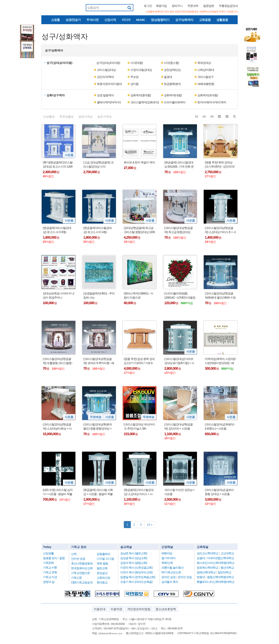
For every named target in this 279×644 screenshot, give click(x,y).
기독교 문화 (50, 572)
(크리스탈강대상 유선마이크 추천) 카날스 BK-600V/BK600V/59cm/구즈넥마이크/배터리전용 (139, 427)
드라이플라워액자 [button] (175, 102)
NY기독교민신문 (171, 572)
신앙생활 (48, 553)
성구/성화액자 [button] (54, 50)
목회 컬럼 (102, 563)
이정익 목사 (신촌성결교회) (136, 568)
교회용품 (205, 20)
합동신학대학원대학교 (221, 577)
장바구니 (177, 6)
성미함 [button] (134, 84)
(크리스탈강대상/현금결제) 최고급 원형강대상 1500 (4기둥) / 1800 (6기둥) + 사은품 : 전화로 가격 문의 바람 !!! (180, 230)
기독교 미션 (50, 577)
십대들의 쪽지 (170, 582)
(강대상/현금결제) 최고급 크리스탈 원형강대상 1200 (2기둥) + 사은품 (139, 230)
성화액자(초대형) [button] (207, 95)
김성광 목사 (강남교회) (134, 558)
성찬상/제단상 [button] (172, 70)
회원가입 (161, 6)
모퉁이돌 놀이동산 (172, 568)
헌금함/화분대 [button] (172, 84)
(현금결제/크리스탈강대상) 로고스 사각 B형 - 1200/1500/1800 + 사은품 (57, 230)
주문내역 (193, 6)
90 (212, 117)
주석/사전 (92, 20)
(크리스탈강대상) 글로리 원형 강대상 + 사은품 (219, 492)
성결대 (201, 558)
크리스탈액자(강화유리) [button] (145, 102)
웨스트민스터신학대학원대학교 (216, 563)
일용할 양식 (50, 558)
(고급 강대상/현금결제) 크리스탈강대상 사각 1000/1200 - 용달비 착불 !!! (98, 165)
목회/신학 (167, 563)
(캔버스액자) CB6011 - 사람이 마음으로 (138, 295)
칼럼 (62, 558)
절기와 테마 (168, 558)
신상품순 (49, 117)
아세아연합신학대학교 (221, 558)
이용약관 (116, 609)
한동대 (201, 577)
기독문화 (48, 563)
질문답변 (209, 6)
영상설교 (102, 573)
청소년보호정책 (166, 609)
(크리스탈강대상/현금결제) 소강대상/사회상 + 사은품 (57, 427)
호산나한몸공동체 (82, 563)
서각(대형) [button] (137, 63)
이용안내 (100, 609)
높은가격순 (105, 117)
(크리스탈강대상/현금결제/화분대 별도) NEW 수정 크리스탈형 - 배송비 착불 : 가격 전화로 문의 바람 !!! (220, 296)
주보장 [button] (134, 77)
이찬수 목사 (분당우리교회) (136, 572)
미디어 (126, 20)
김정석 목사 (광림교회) (134, 563)
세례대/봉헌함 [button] (206, 84)
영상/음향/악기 (160, 20)
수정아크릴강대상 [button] (141, 70)
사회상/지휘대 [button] (206, 70)
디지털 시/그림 (105, 559)
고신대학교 (227, 553)
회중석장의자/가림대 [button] (109, 84)
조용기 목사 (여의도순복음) (136, 582)
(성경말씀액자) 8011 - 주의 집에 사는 (99, 295)
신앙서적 (110, 20)
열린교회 (102, 568)
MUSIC (141, 20)
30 (197, 117)
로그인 (148, 6)
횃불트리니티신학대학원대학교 (216, 582)
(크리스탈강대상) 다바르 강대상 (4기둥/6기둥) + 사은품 (179, 361)
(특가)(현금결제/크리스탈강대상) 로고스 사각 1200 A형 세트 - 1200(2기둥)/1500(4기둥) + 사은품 (58, 165)
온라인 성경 (168, 577)
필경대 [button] (168, 77)
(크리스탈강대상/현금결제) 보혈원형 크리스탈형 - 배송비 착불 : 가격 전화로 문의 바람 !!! (58, 361)
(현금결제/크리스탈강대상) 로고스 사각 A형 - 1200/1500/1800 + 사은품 (98, 230)
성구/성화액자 (184, 20)
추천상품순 (67, 117)
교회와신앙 (103, 578)
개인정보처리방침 (139, 609)
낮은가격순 (86, 117)
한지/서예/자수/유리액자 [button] (212, 102)
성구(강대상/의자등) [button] (59, 63)
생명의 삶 (49, 582)
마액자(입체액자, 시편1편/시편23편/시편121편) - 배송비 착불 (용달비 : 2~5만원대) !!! (220, 361)
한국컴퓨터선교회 (82, 568)
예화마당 (167, 553)
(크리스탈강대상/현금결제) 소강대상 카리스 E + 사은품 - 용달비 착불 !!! (220, 230)
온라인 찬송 (185, 577)
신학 (74, 554)
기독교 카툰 (50, 568)
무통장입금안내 (228, 6)
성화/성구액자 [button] (56, 95)
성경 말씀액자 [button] (105, 95)
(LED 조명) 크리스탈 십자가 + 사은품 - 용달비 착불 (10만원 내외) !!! (58, 492)
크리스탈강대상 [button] (106, 70)
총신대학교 (227, 568)
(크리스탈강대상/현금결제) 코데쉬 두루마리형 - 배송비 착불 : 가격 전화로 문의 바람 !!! (99, 361)
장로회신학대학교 (207, 568)
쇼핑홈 (55, 20)
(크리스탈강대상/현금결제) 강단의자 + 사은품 (178, 426)
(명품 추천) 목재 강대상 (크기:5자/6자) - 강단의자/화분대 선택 (220, 165)
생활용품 (222, 20)
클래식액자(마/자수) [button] (109, 102)
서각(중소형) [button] (171, 63)
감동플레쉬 (103, 554)
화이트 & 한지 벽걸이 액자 (139, 162)
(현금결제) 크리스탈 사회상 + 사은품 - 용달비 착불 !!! (98, 492)
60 (204, 117)
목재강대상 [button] (204, 63)
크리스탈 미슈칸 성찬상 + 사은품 (179, 492)
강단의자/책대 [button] (105, 77)
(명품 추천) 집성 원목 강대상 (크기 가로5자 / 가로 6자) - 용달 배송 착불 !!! (139, 361)
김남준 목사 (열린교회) (134, 553)
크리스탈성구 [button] (205, 77)
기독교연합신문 (80, 573)
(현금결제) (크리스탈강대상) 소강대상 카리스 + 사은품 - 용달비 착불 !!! (139, 492)
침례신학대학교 (206, 572)
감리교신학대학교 (207, 553)
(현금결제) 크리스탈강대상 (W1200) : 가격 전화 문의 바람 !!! (179, 165)
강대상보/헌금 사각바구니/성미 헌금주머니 (58, 295)
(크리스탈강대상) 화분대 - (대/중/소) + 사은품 (220, 426)
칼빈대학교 (225, 572)
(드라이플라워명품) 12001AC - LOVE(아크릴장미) (180, 296)
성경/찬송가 (73, 20)
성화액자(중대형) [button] (141, 95)
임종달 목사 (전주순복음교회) (138, 577)
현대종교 (102, 582)
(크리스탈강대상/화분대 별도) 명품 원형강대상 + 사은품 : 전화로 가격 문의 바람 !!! (98, 427)
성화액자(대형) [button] (173, 95)
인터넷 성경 (78, 559)
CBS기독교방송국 (82, 582)
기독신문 (76, 578)
